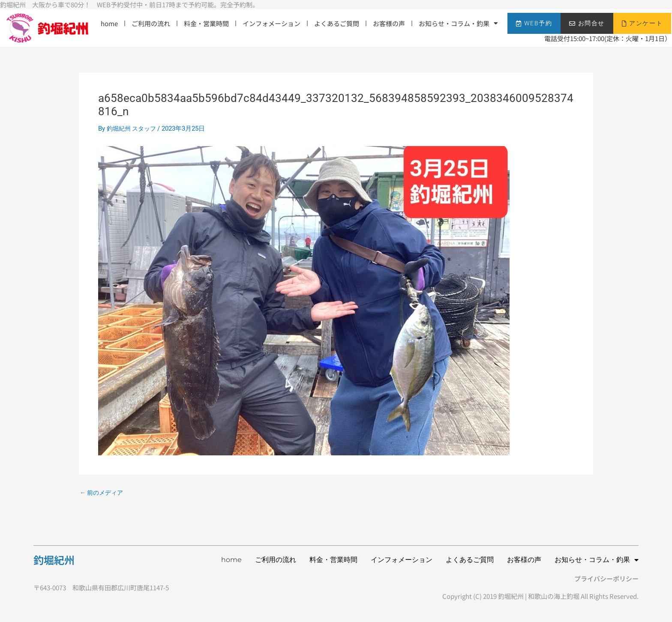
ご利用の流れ (151, 23)
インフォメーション (271, 23)
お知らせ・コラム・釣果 (458, 23)
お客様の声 (389, 23)
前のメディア (103, 493)
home (109, 23)
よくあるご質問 (337, 23)
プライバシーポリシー (606, 579)
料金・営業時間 (206, 23)
